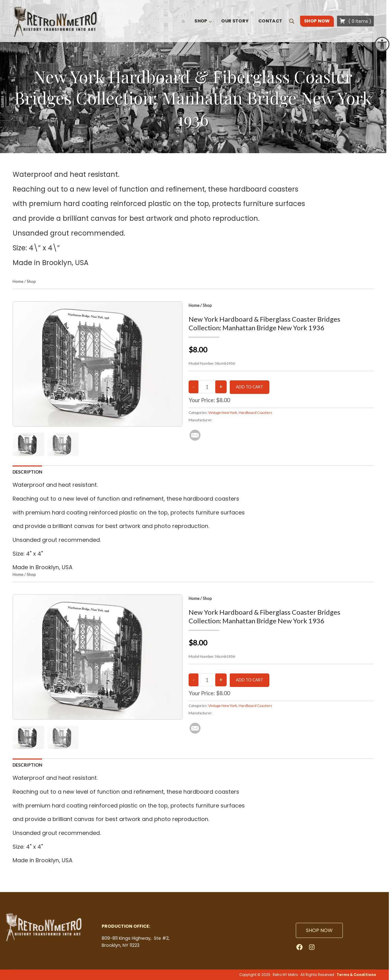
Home (18, 281)
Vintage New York (223, 413)
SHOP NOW (319, 930)
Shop (31, 281)
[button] (382, 44)
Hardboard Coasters (255, 413)
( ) (355, 21)
